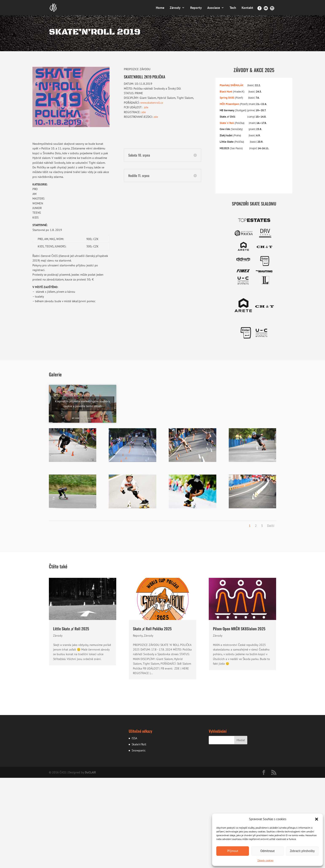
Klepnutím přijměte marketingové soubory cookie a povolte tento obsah (82, 404)
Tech (233, 8)
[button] (317, 819)
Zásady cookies (265, 860)
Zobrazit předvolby (302, 851)
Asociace (214, 8)
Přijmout (233, 851)
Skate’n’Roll (139, 744)
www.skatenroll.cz (152, 103)
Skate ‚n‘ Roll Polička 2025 (152, 629)
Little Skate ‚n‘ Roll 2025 (71, 629)
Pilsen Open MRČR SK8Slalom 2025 (239, 629)
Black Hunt (226, 91)
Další (271, 526)
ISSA (134, 738)
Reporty (196, 8)
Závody (175, 8)
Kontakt (247, 8)
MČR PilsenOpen (229, 104)
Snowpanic (139, 750)
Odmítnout (267, 851)
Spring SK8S (227, 98)
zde (146, 107)
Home (160, 8)
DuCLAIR (90, 772)
